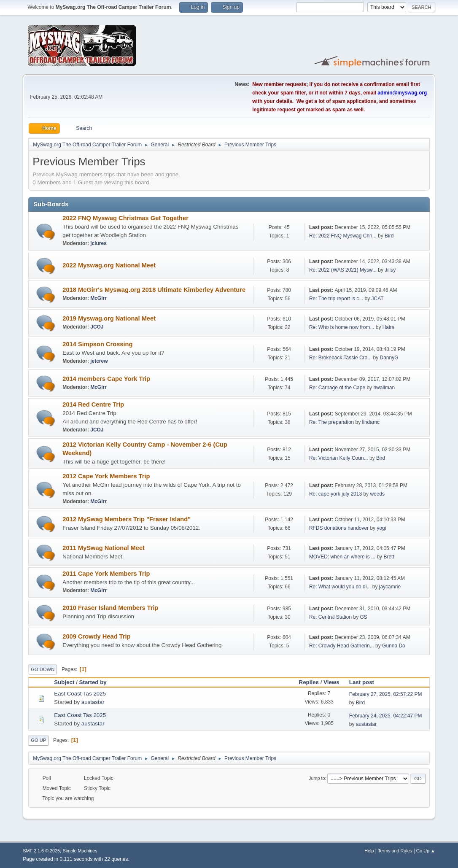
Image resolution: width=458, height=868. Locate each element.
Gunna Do (394, 646)
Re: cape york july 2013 (335, 494)
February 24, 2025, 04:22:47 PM (386, 716)
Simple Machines (80, 851)
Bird (389, 236)
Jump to (317, 778)
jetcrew (99, 361)
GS (363, 617)
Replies (309, 682)
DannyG (389, 358)
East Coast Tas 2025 (80, 694)
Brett (389, 557)
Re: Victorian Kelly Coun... (339, 458)
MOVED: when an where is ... (342, 557)
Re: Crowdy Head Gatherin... (342, 646)
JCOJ (97, 327)
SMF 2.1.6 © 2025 (41, 851)
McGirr (98, 298)
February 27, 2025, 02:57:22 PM (386, 694)
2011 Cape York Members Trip (106, 574)
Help (369, 851)
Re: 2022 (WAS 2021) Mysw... (343, 270)
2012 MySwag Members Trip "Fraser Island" (127, 519)
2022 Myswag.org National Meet (109, 265)
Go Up (38, 740)
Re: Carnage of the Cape (337, 388)
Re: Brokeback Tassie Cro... (340, 358)
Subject (64, 682)
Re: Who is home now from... (342, 327)
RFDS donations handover (339, 528)
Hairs (388, 327)
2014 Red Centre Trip (93, 404)
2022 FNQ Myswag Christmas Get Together (125, 218)
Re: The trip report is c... (336, 299)
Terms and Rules (395, 851)
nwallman (384, 388)
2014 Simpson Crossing (97, 344)
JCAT (378, 299)
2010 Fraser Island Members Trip (110, 608)
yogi (381, 528)
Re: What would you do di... (340, 587)
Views (331, 682)
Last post (365, 682)
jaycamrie (390, 587)
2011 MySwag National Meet (104, 548)
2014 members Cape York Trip (106, 379)
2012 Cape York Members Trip (106, 476)
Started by (93, 682)
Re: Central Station (330, 617)
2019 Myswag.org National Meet (109, 318)
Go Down (43, 669)
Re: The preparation (331, 422)
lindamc (371, 422)
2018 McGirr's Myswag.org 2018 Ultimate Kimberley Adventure (154, 290)
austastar (93, 702)
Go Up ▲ (426, 851)
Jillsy (390, 270)
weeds (377, 494)
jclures (98, 243)
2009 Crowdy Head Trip (96, 636)
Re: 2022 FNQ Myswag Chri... (343, 236)
